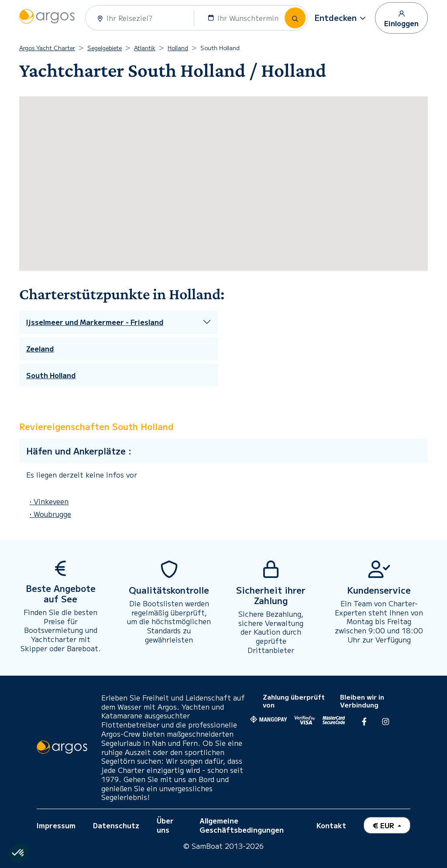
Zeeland (40, 349)
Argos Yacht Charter (47, 48)
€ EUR (384, 825)
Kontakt (331, 825)
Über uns (165, 825)
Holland (178, 48)
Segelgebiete (105, 48)
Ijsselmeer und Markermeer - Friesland (95, 322)
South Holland (51, 375)
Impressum (56, 825)
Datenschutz (116, 825)
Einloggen (401, 18)
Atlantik (145, 48)
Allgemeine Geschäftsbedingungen (242, 825)
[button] (341, 18)
